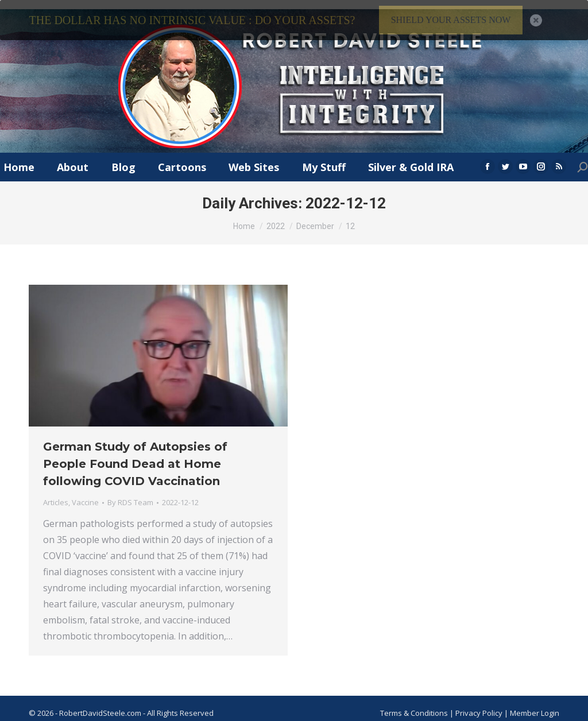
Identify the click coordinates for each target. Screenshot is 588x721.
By (130, 494)
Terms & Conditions (414, 704)
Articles (56, 494)
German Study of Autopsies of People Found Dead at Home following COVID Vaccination (135, 455)
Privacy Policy (480, 704)
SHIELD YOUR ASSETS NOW (451, 20)
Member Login (535, 704)
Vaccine (85, 494)
